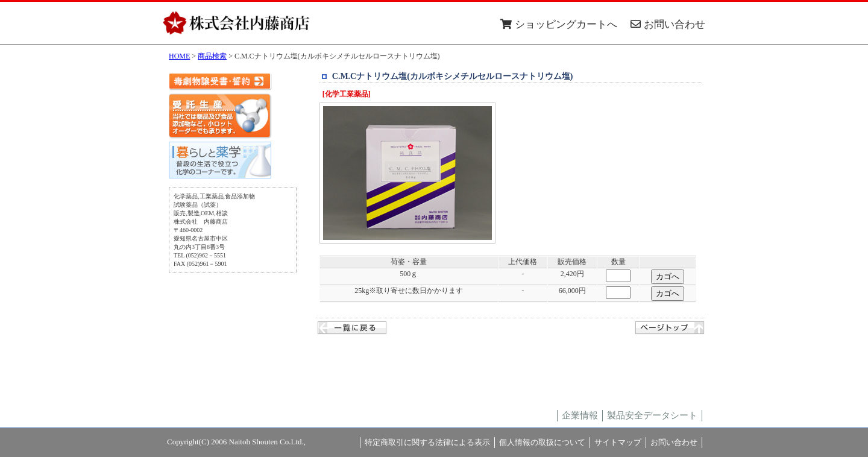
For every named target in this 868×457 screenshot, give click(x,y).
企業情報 (580, 415)
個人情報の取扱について (542, 442)
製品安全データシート (652, 415)
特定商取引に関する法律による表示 (427, 442)
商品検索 (212, 56)
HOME (179, 56)
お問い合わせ (668, 24)
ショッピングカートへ (559, 24)
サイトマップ (618, 442)
